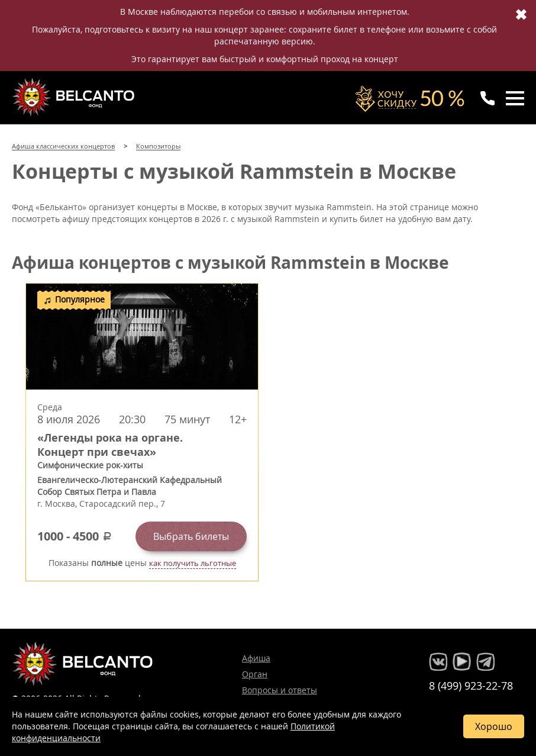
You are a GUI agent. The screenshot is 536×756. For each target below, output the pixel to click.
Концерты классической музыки (75, 97)
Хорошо (494, 726)
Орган (255, 674)
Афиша (256, 658)
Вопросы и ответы (280, 690)
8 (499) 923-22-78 (471, 686)
